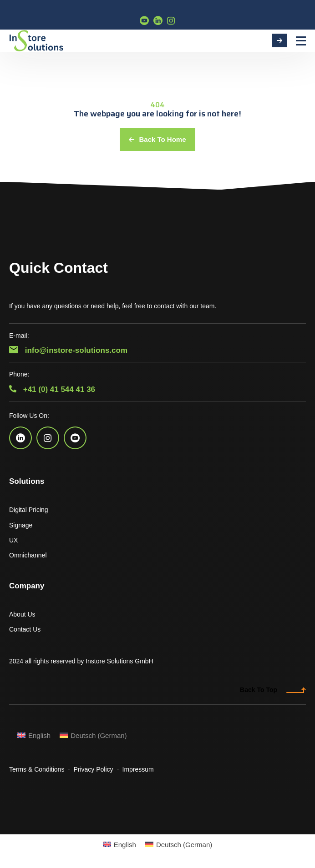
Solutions (27, 481)
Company (27, 586)
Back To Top (273, 690)
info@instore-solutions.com (68, 350)
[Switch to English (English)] (34, 735)
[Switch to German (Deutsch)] (93, 735)
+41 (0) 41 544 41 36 (52, 389)
